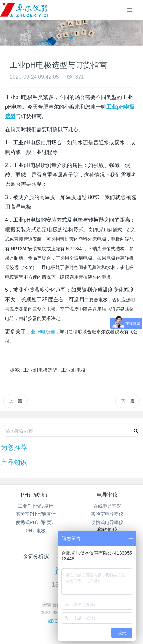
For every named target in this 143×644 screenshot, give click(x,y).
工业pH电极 (74, 370)
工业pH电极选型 (43, 332)
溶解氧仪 (107, 530)
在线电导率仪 (107, 506)
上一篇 (15, 401)
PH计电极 (36, 531)
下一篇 (128, 401)
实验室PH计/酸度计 (36, 514)
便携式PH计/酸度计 (36, 522)
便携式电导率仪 (107, 522)
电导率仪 (107, 495)
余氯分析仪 (36, 556)
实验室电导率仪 (107, 514)
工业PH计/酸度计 (36, 506)
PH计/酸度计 (36, 495)
